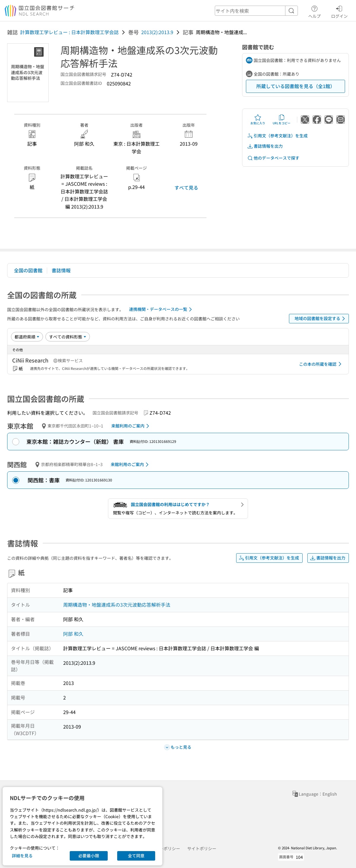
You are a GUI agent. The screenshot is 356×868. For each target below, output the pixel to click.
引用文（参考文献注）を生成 (277, 136)
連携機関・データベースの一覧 (162, 309)
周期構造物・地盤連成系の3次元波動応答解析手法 (117, 605)
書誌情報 (61, 270)
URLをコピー (282, 120)
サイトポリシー (202, 848)
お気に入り (258, 120)
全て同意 (136, 856)
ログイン (339, 11)
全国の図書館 (28, 270)
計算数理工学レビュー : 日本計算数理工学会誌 (69, 32)
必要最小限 (89, 856)
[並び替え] (27, 337)
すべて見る (186, 187)
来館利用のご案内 (131, 426)
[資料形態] (68, 337)
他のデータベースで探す (273, 158)
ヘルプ (314, 11)
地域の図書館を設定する (321, 319)
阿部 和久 (73, 634)
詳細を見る (22, 856)
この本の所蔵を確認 (321, 364)
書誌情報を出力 (265, 146)
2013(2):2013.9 (157, 32)
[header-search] (256, 11)
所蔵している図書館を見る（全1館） (296, 86)
